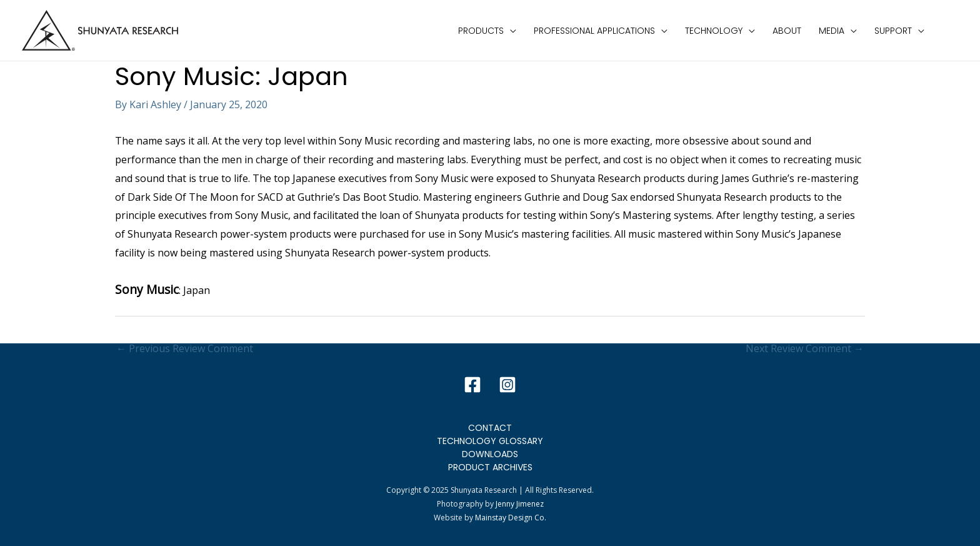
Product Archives (490, 467)
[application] (510, 31)
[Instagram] (507, 385)
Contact (490, 428)
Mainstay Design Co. (511, 518)
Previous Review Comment (185, 348)
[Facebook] (472, 385)
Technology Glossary (490, 441)
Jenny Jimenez (520, 504)
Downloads (490, 454)
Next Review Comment (805, 348)
